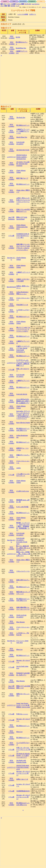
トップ (17, 6)
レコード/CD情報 (23, 14)
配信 (9, 6)
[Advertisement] (23, 80)
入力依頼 (13, 4)
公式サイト (33, 14)
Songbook (32, 1)
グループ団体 (4, 6)
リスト (9, 4)
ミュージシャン (36, 4)
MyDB (5, 1)
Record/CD (23, 1)
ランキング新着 (20, 4)
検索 (2, 4)
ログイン (44, 7)
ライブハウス (28, 4)
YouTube (13, 6)
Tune (14, 1)
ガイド (5, 4)
